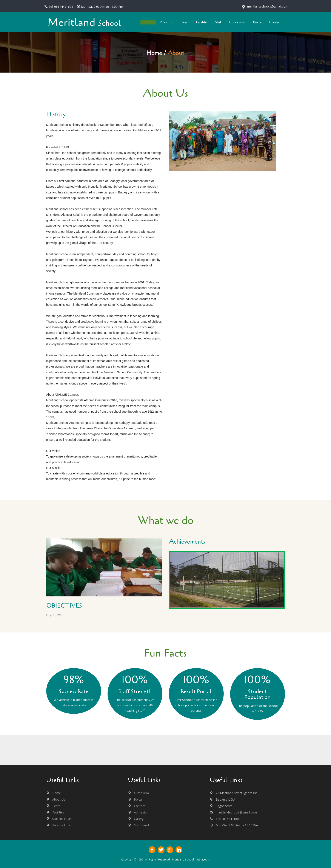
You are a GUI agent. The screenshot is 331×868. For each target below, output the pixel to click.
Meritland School (183, 860)
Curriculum (141, 793)
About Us (59, 799)
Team (56, 806)
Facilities (58, 812)
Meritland (84, 22)
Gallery (139, 819)
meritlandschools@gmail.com (236, 812)
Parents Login (62, 825)
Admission (141, 812)
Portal (138, 799)
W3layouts (203, 860)
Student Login (62, 819)
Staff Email (141, 825)
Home (154, 53)
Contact (139, 806)
